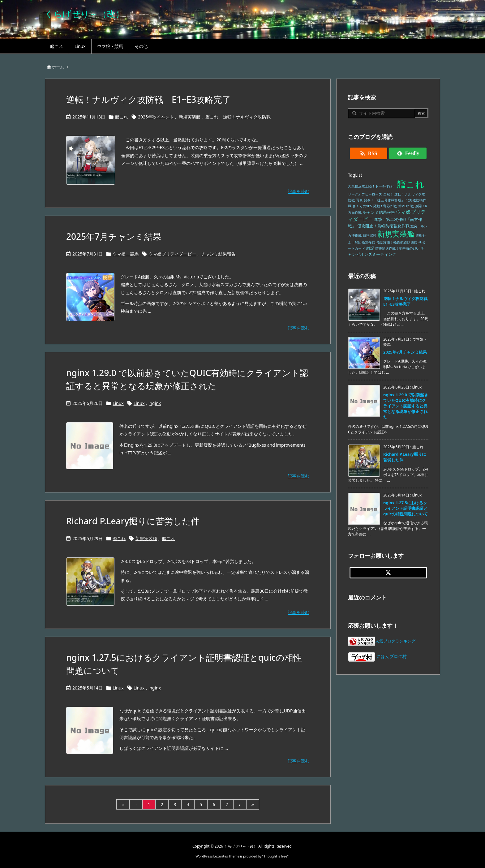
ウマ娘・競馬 (126, 254)
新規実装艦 (190, 117)
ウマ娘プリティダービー (172, 254)
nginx (155, 403)
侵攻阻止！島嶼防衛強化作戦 (383, 226)
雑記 (370, 248)
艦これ (122, 117)
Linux (118, 403)
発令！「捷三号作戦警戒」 (384, 200)
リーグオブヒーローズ (365, 194)
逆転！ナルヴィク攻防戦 (247, 117)
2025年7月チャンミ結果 (114, 236)
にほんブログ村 (377, 656)
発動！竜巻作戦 (385, 206)
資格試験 (370, 235)
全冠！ (388, 194)
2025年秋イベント (156, 117)
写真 (359, 200)
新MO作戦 (406, 206)
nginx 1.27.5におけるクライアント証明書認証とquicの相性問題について (406, 508)
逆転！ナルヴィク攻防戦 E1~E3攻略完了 (148, 99)
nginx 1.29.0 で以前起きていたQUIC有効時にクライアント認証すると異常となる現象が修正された (406, 406)
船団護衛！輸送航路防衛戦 (397, 243)
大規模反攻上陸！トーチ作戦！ (372, 186)
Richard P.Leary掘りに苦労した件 (133, 521)
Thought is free (275, 856)
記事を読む (298, 191)
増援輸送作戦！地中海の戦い (397, 248)
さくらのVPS (362, 206)
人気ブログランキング (395, 641)
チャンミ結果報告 (218, 254)
